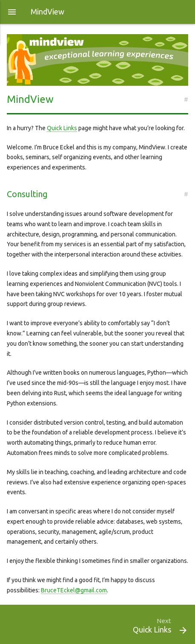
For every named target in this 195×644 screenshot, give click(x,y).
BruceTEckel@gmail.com (74, 590)
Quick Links (62, 128)
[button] (12, 12)
